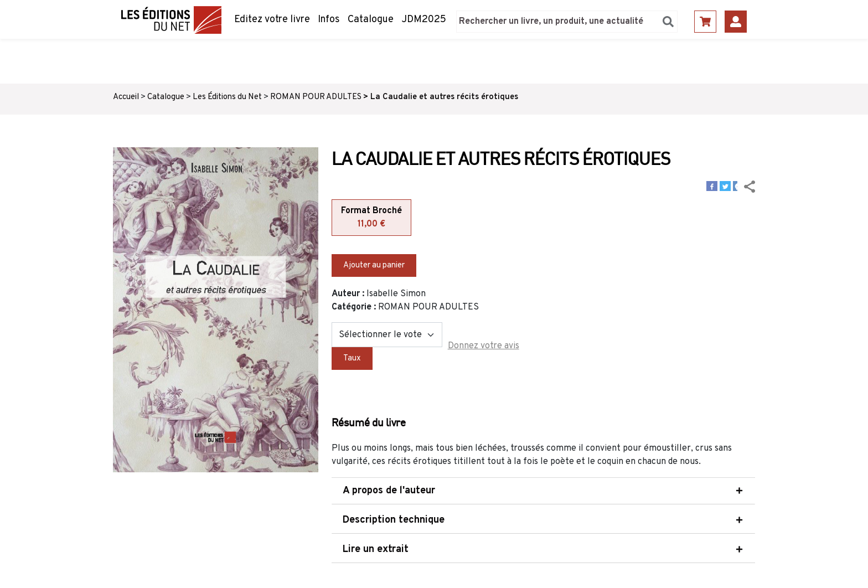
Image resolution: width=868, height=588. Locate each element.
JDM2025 (424, 20)
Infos (329, 20)
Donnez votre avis (484, 346)
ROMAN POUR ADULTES (316, 97)
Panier (705, 22)
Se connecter (736, 22)
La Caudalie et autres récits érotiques (444, 97)
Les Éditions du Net (227, 97)
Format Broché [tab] (371, 218)
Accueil (126, 97)
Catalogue (371, 20)
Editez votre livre (272, 20)
